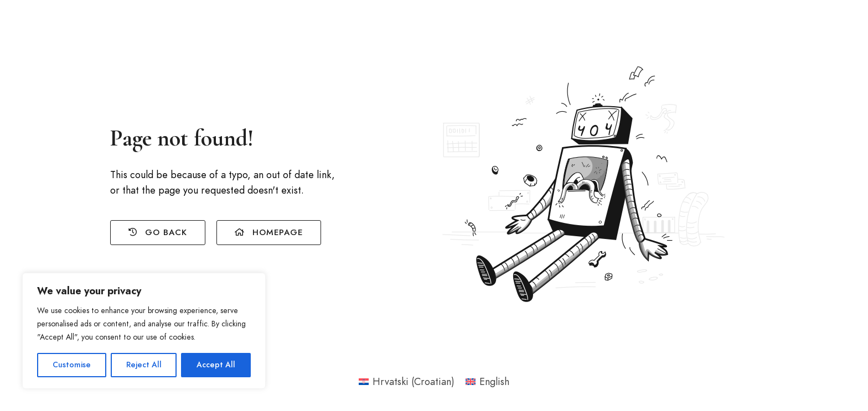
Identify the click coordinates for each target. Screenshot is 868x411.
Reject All (144, 365)
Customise (72, 365)
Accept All (216, 365)
